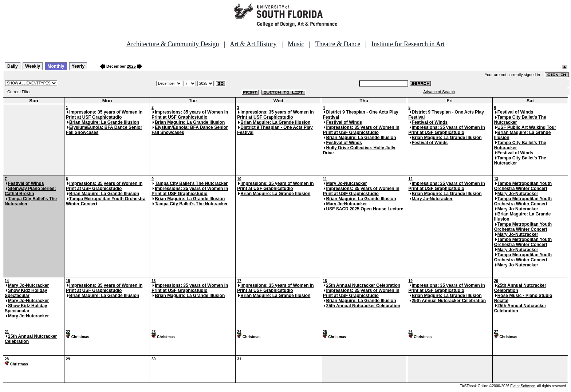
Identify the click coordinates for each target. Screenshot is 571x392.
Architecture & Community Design (173, 44)
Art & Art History (253, 44)
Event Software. (523, 386)
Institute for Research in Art (408, 44)
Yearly (78, 66)
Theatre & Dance (338, 44)
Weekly (33, 66)
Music (296, 44)
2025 (131, 66)
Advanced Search (439, 92)
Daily (13, 66)
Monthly (56, 66)
